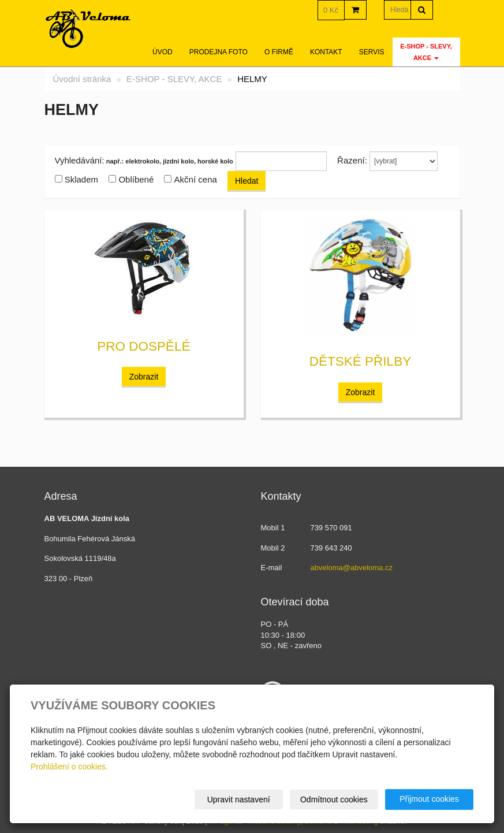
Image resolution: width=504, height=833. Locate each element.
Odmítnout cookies (334, 799)
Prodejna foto (219, 52)
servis (372, 52)
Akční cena (196, 179)
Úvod (163, 52)
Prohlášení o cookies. (69, 767)
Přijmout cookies (429, 799)
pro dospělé (143, 346)
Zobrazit (144, 377)
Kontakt (326, 52)
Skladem (81, 179)
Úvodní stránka (82, 79)
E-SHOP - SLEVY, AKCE (426, 52)
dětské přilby (360, 361)
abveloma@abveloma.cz (351, 568)
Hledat (247, 181)
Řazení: (352, 160)
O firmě (279, 52)
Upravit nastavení (239, 799)
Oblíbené (136, 179)
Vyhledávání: (80, 160)
